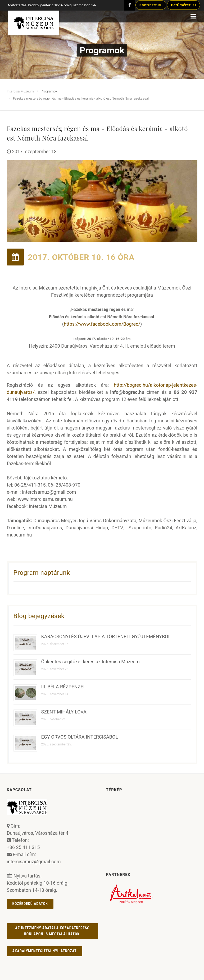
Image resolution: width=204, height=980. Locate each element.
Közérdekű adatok (30, 904)
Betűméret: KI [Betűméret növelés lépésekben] (183, 5)
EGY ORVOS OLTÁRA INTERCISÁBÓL (80, 737)
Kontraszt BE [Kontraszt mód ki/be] (151, 5)
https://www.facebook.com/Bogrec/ (102, 324)
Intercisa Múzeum (20, 91)
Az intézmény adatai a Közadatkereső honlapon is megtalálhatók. (52, 931)
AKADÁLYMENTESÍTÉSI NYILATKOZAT (45, 951)
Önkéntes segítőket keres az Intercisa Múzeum (90, 662)
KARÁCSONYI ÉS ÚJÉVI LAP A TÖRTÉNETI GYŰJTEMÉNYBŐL (106, 636)
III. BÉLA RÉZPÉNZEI (63, 687)
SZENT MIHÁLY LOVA (64, 712)
